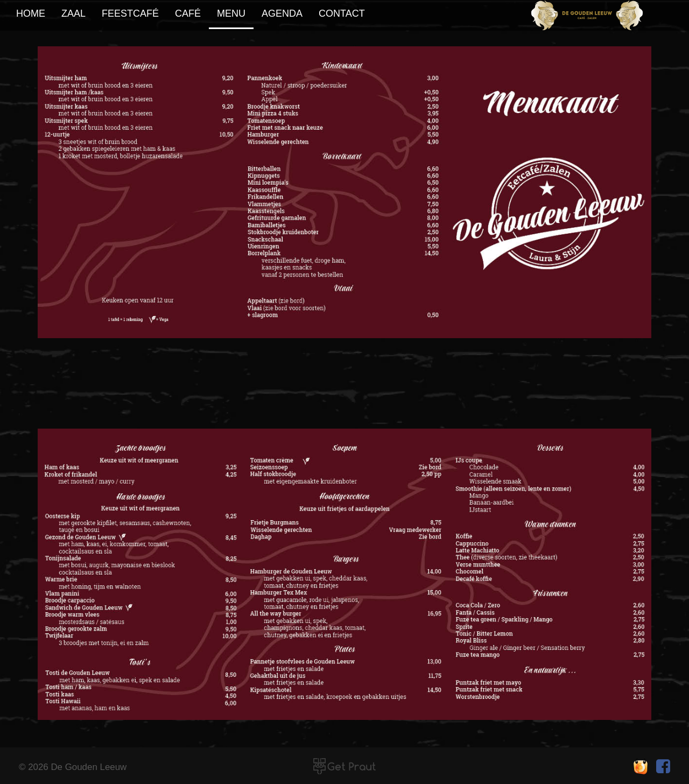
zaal (73, 13)
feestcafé (130, 13)
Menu (231, 13)
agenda (282, 13)
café (188, 13)
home (31, 13)
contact (342, 13)
